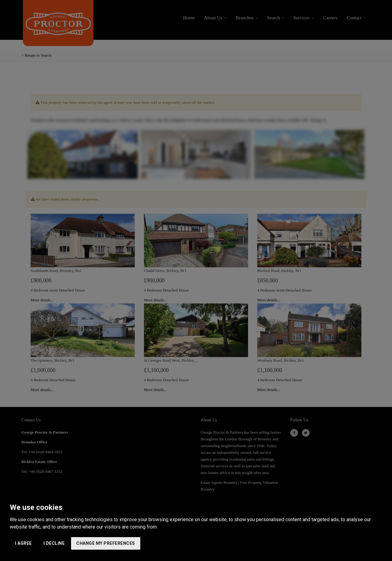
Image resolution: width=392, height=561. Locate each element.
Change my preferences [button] (106, 543)
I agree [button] (23, 543)
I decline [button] (54, 543)
